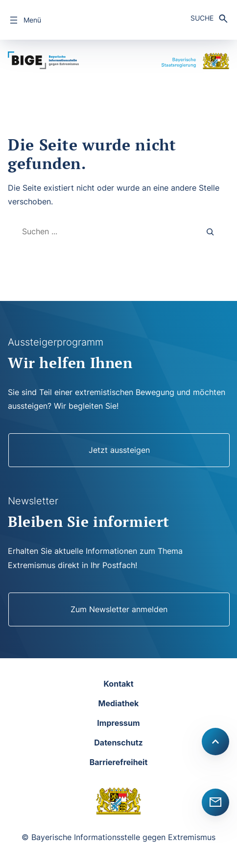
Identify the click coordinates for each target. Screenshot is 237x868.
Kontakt (118, 684)
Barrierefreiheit (119, 762)
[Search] (211, 232)
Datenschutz (118, 743)
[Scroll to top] (215, 742)
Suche (202, 18)
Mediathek (119, 703)
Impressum (118, 723)
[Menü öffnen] (24, 20)
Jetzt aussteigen (119, 450)
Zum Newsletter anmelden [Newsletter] (119, 609)
